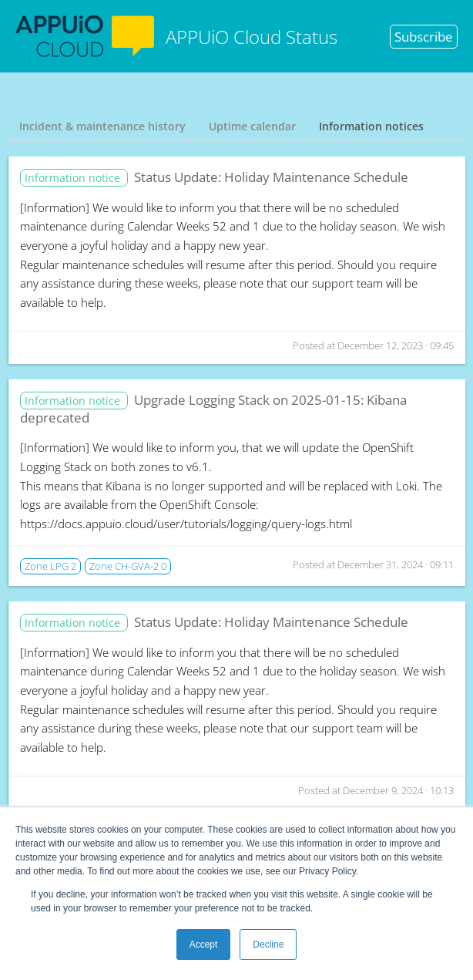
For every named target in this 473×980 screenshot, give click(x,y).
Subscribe (424, 37)
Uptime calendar (252, 126)
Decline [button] (268, 945)
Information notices (371, 126)
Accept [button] (204, 945)
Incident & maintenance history (102, 126)
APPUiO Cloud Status (176, 36)
